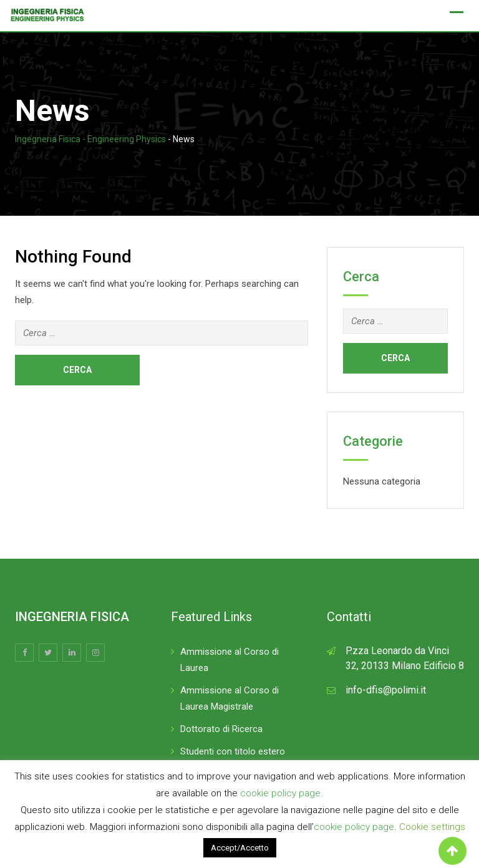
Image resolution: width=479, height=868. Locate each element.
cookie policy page (354, 827)
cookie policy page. (282, 793)
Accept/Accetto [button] (240, 848)
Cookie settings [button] (432, 827)
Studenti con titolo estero (233, 751)
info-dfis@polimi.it (386, 690)
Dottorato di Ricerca (221, 729)
